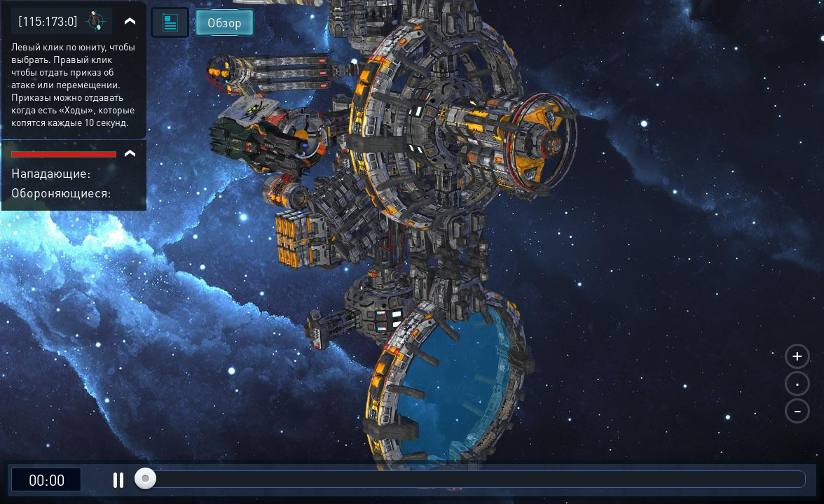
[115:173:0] (48, 21)
